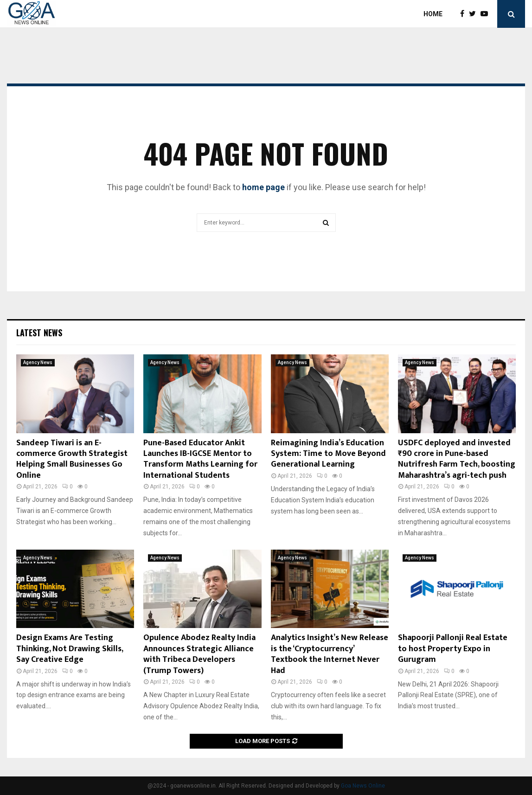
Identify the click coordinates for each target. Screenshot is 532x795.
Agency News (38, 362)
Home (433, 14)
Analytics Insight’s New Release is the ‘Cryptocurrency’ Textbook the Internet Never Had (330, 654)
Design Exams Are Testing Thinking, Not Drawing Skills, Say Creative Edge (70, 649)
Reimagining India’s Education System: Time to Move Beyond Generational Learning (328, 454)
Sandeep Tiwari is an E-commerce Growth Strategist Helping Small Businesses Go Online (72, 459)
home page (263, 187)
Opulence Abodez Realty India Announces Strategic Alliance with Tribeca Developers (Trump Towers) (199, 654)
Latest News (39, 333)
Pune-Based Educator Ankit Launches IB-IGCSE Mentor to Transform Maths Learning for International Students (200, 459)
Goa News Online (363, 786)
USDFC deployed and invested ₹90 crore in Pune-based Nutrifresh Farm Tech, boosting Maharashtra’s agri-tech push (457, 459)
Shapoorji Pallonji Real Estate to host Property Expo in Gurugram (453, 649)
